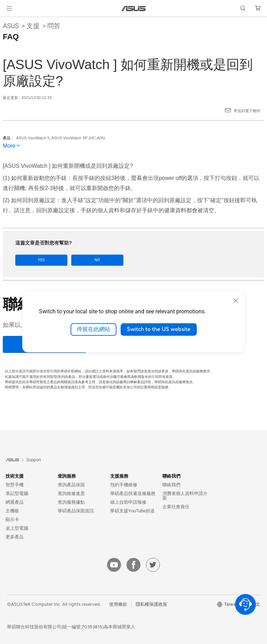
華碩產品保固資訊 (76, 511)
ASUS (11, 26)
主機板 (12, 511)
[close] (236, 300)
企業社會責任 (176, 507)
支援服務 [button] (119, 476)
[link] (134, 9)
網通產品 (15, 502)
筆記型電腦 (17, 493)
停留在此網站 (94, 329)
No (77, 260)
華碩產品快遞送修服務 (133, 493)
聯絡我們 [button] (171, 476)
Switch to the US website (159, 329)
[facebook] (133, 565)
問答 (54, 26)
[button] (9, 8)
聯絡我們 (171, 485)
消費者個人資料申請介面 (185, 496)
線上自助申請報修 (128, 502)
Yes (35, 260)
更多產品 (15, 537)
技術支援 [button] (15, 476)
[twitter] (153, 565)
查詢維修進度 (71, 493)
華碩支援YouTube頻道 (132, 511)
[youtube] (114, 565)
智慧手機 (15, 485)
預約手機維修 (124, 485)
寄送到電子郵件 (247, 111)
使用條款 (118, 604)
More (9, 146)
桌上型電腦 (17, 528)
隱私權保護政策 (151, 604)
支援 (33, 26)
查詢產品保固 (71, 485)
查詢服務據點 (71, 502)
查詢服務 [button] (67, 476)
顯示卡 (12, 519)
